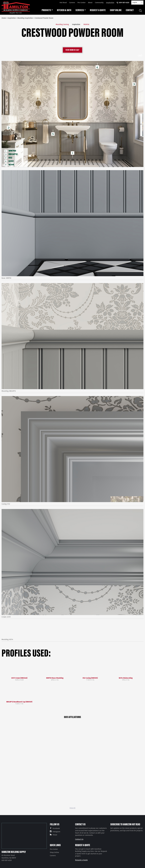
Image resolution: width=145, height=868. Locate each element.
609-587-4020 (124, 3)
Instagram (56, 832)
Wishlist (86, 24)
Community (99, 3)
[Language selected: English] (137, 3)
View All (72, 808)
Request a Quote (81, 860)
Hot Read (63, 3)
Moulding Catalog (62, 24)
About (90, 3)
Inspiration (110, 3)
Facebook (56, 828)
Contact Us (79, 839)
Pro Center (82, 3)
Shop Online (54, 852)
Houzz (55, 835)
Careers (72, 3)
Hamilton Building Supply (14, 852)
